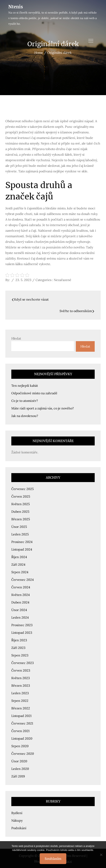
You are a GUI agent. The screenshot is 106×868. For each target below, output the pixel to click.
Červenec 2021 (22, 723)
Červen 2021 (20, 731)
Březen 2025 (21, 519)
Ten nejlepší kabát (25, 386)
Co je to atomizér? (25, 401)
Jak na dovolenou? (25, 416)
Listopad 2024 (22, 549)
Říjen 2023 (19, 640)
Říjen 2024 (19, 557)
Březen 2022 (21, 708)
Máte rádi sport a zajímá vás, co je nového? (43, 408)
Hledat (16, 338)
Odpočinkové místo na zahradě (34, 393)
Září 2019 (18, 776)
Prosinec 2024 (22, 542)
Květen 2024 (21, 595)
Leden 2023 (20, 693)
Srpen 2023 (20, 655)
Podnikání (19, 828)
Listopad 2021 (21, 716)
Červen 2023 (21, 670)
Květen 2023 (21, 678)
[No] (101, 855)
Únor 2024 (19, 610)
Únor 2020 (19, 761)
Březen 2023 (21, 685)
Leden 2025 (20, 534)
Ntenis (16, 7)
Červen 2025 (21, 496)
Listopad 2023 (22, 633)
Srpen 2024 (20, 572)
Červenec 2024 (23, 580)
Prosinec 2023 (22, 625)
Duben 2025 (20, 512)
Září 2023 (18, 648)
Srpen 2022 (20, 701)
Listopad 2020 (22, 738)
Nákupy (17, 820)
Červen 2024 (21, 587)
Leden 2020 (20, 769)
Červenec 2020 (23, 754)
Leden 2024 (20, 617)
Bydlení (17, 813)
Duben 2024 (20, 602)
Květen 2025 (21, 504)
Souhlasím (53, 859)
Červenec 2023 (23, 663)
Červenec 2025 (23, 489)
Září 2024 (18, 564)
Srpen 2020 (20, 746)
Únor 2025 (19, 527)
